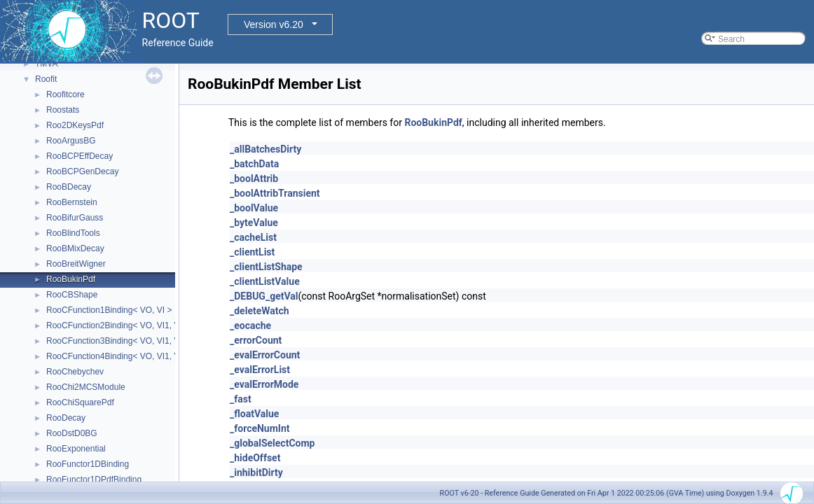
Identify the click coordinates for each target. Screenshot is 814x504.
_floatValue (254, 414)
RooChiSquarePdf (80, 402)
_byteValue (254, 223)
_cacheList (253, 237)
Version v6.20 (274, 24)
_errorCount (256, 340)
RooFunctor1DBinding (88, 464)
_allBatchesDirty (265, 149)
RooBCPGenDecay (82, 171)
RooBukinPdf (71, 279)
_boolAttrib (254, 178)
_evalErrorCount (265, 355)
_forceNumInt (260, 428)
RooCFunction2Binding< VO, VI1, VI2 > (120, 325)
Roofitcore (65, 94)
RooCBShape (72, 295)
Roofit (46, 79)
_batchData (254, 164)
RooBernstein (72, 202)
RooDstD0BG (72, 433)
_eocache (250, 325)
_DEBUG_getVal (264, 296)
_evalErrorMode (264, 384)
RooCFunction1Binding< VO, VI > (109, 310)
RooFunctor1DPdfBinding (94, 479)
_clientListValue (265, 281)
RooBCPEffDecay (80, 156)
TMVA (46, 64)
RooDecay (66, 418)
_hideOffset (255, 458)
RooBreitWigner (76, 264)
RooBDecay (69, 187)
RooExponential (76, 449)
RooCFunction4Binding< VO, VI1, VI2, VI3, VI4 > (137, 356)
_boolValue (254, 208)
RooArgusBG (71, 141)
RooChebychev (75, 372)
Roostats (63, 110)
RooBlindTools (73, 233)
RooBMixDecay (75, 248)
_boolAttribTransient (275, 193)
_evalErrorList (260, 370)
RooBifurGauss (75, 218)
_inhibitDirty (256, 472)
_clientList (252, 252)
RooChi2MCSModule (86, 387)
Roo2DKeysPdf (75, 125)
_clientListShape (266, 267)
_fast (241, 399)
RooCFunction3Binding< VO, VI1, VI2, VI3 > (129, 341)
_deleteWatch (260, 311)
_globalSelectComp (272, 443)
